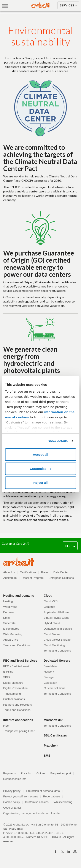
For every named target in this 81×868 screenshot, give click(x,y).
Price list (26, 773)
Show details (58, 441)
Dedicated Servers (57, 661)
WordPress (10, 607)
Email (7, 618)
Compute (50, 607)
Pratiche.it (51, 746)
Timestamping (12, 694)
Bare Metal (51, 666)
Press (45, 572)
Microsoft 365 (54, 720)
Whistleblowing (63, 802)
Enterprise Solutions (61, 578)
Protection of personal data (43, 791)
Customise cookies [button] (37, 802)
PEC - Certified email (16, 666)
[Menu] (6, 6)
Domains (9, 612)
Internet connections (18, 720)
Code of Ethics (12, 808)
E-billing (8, 672)
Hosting (8, 601)
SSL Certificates (55, 735)
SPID (6, 677)
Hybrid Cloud (52, 623)
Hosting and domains (19, 596)
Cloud (48, 596)
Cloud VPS (51, 601)
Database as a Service (58, 629)
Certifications (28, 572)
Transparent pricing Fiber (19, 731)
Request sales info (15, 779)
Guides (41, 773)
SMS (47, 756)
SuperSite (9, 623)
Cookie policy (12, 802)
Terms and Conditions (17, 645)
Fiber (6, 726)
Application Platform (56, 612)
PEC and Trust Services (20, 661)
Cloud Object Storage (57, 640)
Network (49, 672)
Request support (61, 773)
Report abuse (52, 796)
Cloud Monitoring (54, 645)
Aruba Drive (11, 640)
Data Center (61, 572)
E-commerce (11, 629)
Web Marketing (13, 634)
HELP (70, 546)
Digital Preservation (15, 688)
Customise (41, 469)
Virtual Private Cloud (57, 618)
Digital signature (13, 683)
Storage (49, 677)
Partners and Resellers (17, 705)
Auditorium (10, 578)
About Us (9, 572)
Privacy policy (14, 791)
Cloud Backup (53, 634)
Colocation (50, 683)
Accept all (40, 454)
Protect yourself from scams (21, 796)
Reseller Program (33, 578)
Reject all (41, 483)
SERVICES (68, 6)
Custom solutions (14, 699)
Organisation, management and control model (32, 813)
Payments (10, 773)
